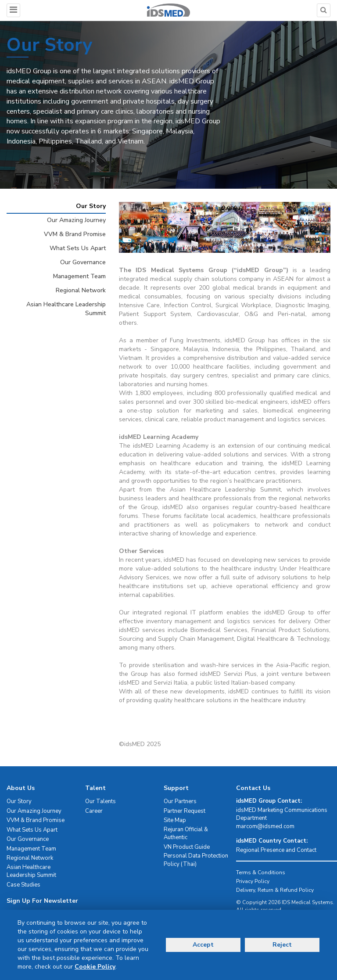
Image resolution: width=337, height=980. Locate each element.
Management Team (79, 276)
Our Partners (180, 801)
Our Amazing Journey (76, 220)
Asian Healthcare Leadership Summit (66, 309)
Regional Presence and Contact (276, 850)
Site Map (175, 820)
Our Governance (83, 262)
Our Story (91, 206)
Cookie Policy (95, 967)
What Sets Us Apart (78, 248)
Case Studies (23, 885)
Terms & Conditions (261, 872)
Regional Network (81, 290)
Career (94, 811)
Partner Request (185, 811)
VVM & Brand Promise (75, 234)
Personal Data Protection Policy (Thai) (196, 860)
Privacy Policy (253, 881)
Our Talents (100, 801)
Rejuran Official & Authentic (186, 834)
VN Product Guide (187, 847)
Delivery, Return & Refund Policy (275, 890)
